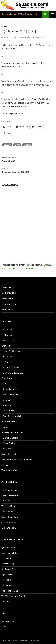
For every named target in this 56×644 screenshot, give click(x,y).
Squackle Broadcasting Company (17, 459)
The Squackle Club (10, 591)
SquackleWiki (8, 574)
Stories (5, 465)
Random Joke (8, 298)
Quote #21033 (28, 159)
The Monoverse (9, 585)
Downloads (7, 378)
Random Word (9, 293)
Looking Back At (9, 528)
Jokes (4, 384)
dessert (7, 145)
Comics (6, 400)
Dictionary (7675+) (10, 367)
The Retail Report (10, 506)
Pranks (8, 362)
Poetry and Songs (9, 421)
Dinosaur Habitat (10, 553)
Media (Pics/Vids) (10, 394)
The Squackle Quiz (10, 470)
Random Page (8, 287)
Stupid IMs (8, 356)
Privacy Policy (7, 640)
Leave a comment (37, 37)
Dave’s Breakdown (10, 495)
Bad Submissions (11, 411)
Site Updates (7, 448)
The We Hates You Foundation (16, 596)
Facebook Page (8, 564)
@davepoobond (9, 547)
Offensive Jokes (10, 389)
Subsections (9, 335)
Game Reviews (10, 443)
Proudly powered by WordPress (27, 640)
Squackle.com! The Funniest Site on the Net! (22, 14)
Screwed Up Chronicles (12, 432)
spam (17, 145)
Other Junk (7, 405)
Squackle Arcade (9, 454)
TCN (4, 627)
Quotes (5, 26)
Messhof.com (8, 621)
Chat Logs (6, 346)
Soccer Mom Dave (10, 517)
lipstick (27, 145)
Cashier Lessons (9, 522)
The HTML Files (9, 580)
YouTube (6, 602)
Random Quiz (8, 310)
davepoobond (21, 37)
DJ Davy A (6, 558)
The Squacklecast (9, 490)
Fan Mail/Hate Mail (12, 416)
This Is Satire (7, 511)
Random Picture (9, 304)
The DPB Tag (9, 340)
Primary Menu (52, 14)
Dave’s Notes (7, 501)
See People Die (8, 569)
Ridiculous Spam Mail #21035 (28, 170)
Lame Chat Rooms (11, 351)
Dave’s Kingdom (10, 438)
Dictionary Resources (13, 373)
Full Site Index (8, 329)
